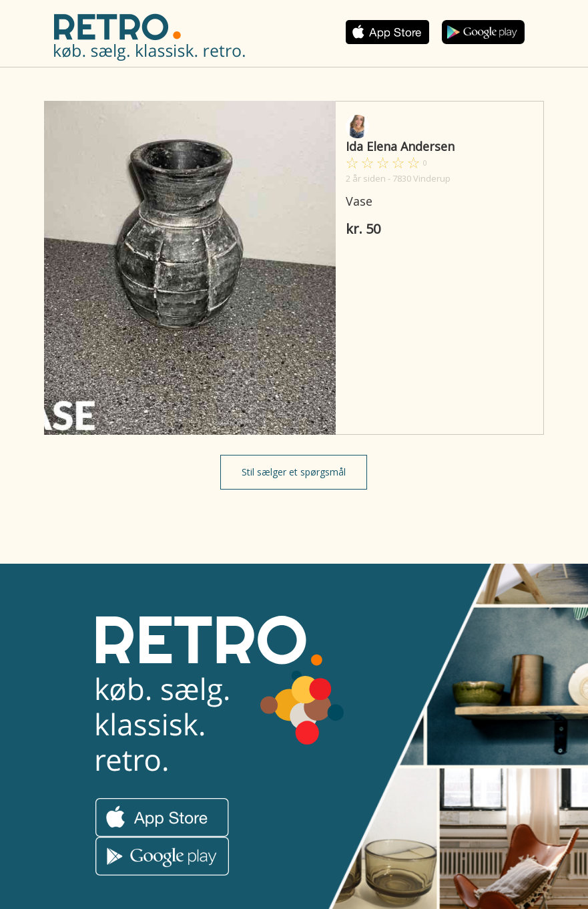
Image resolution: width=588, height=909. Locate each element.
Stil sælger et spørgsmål (294, 472)
